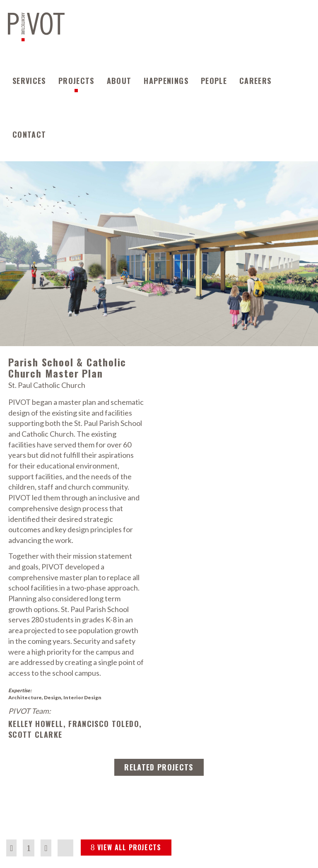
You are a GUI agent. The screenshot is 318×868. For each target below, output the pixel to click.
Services (29, 81)
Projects (76, 81)
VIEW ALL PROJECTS (126, 847)
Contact (29, 134)
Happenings (166, 81)
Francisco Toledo (104, 724)
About (119, 81)
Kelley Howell (36, 724)
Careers (255, 81)
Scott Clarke (35, 734)
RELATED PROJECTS (159, 767)
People (214, 81)
